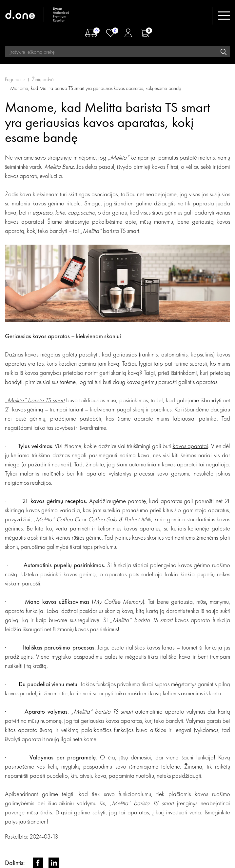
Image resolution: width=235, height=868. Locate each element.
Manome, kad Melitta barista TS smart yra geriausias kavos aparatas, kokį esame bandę (96, 88)
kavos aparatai (191, 446)
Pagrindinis (15, 79)
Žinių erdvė (43, 79)
